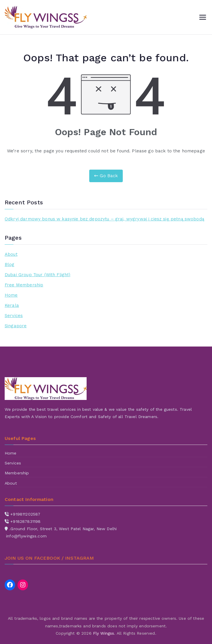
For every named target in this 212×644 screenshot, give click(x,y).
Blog (10, 264)
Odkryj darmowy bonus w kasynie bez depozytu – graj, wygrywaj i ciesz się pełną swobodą (104, 219)
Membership (17, 473)
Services (14, 316)
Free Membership (24, 285)
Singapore (16, 326)
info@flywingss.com (26, 536)
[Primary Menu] (203, 17)
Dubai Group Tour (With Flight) (38, 275)
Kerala (12, 305)
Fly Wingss (104, 633)
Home (11, 295)
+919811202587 (25, 514)
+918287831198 (25, 521)
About (11, 254)
